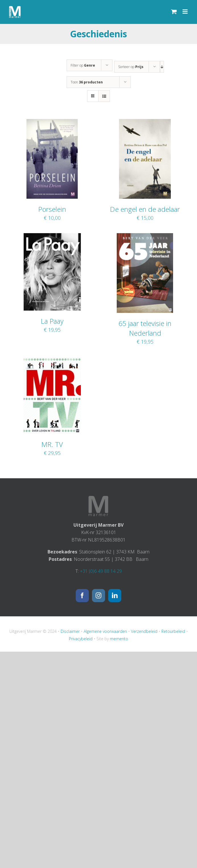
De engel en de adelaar (145, 209)
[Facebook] (82, 596)
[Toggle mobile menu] (185, 12)
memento (119, 639)
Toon (87, 82)
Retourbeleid (173, 631)
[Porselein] (52, 123)
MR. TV (52, 444)
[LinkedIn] (115, 596)
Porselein (52, 209)
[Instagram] (98, 596)
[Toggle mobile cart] (174, 12)
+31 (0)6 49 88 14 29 (101, 571)
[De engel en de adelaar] (145, 123)
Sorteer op (131, 67)
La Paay (52, 321)
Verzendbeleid (144, 631)
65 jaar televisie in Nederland (145, 328)
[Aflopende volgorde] (162, 67)
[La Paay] (52, 237)
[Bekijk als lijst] (104, 96)
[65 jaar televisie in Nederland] (145, 237)
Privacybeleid (81, 639)
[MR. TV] (52, 361)
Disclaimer (70, 631)
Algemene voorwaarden (105, 631)
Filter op (83, 65)
